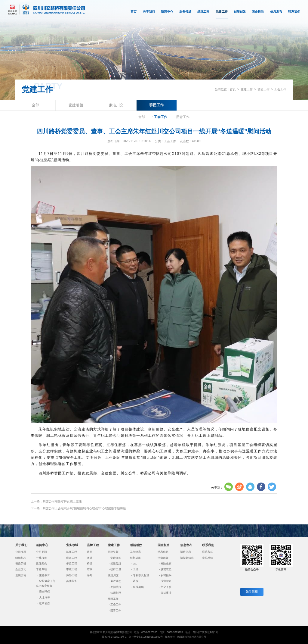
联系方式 (208, 552)
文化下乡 (166, 587)
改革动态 (45, 603)
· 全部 (141, 117)
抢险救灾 (166, 564)
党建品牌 (116, 564)
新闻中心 (167, 12)
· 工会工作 (160, 117)
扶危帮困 (166, 581)
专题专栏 (42, 569)
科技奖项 (138, 587)
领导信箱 (252, 591)
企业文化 (21, 569)
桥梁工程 (72, 564)
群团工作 (263, 89)
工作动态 (135, 552)
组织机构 (21, 558)
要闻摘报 (116, 587)
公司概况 (21, 552)
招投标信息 (187, 558)
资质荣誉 (21, 564)
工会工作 (280, 89)
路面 (90, 552)
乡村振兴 (166, 575)
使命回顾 (163, 558)
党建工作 (222, 14)
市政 (90, 569)
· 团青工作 (182, 117)
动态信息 (163, 552)
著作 (136, 581)
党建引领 (76, 105)
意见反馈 (208, 558)
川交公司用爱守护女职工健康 (62, 501)
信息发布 (276, 12)
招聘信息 (186, 552)
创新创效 (240, 12)
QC (135, 564)
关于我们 (149, 12)
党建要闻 (116, 558)
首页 (134, 12)
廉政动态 (116, 581)
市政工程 (72, 569)
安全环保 (45, 592)
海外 (90, 575)
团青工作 (116, 611)
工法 (136, 569)
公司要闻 (42, 552)
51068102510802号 (152, 637)
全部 (35, 105)
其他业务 (72, 581)
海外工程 (72, 575)
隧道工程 (72, 558)
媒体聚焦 (42, 564)
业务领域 (185, 12)
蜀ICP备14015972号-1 (114, 637)
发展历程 (21, 575)
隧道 (90, 558)
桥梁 (90, 564)
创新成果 (135, 558)
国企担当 (258, 12)
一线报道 (42, 558)
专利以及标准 (141, 575)
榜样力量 (116, 569)
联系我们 (294, 12)
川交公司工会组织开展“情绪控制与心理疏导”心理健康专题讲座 (84, 508)
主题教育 (45, 575)
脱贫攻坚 (166, 569)
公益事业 (166, 593)
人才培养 (45, 598)
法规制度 (116, 593)
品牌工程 (203, 12)
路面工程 (72, 552)
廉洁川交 (116, 105)
